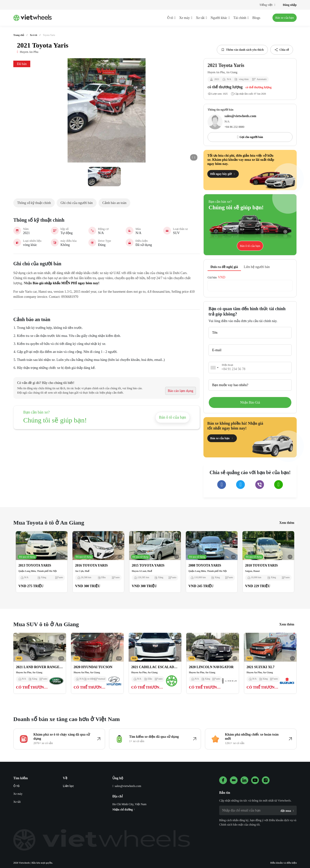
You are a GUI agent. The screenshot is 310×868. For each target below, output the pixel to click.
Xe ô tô (33, 35)
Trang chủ (19, 35)
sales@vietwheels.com (128, 785)
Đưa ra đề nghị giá (224, 266)
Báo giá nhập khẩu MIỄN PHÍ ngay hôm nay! (66, 283)
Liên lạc (68, 785)
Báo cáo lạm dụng (181, 391)
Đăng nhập (290, 5)
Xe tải (17, 801)
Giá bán (212, 276)
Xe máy (18, 793)
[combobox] (214, 366)
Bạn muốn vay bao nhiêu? (230, 384)
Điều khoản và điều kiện (283, 862)
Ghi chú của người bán (77, 203)
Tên (215, 331)
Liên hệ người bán (257, 266)
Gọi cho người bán (251, 137)
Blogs (256, 18)
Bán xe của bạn (285, 18)
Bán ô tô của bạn (173, 417)
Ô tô (16, 785)
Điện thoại (228, 364)
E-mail (217, 349)
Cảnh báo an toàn (114, 203)
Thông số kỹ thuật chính (34, 203)
